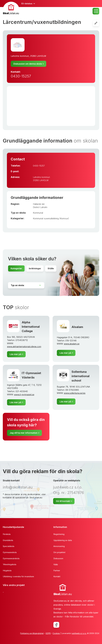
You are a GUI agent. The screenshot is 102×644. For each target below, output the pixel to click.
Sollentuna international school (81, 376)
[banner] (11, 9)
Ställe (51, 268)
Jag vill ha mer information (24, 433)
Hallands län (39, 204)
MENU (96, 11)
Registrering (59, 534)
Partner (57, 570)
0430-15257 (21, 76)
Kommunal (38, 213)
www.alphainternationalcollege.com (24, 347)
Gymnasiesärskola (11, 558)
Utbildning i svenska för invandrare (18, 576)
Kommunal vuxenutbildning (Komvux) (51, 218)
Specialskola (8, 546)
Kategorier (16, 268)
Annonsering (59, 546)
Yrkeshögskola (9, 564)
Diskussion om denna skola (28, 64)
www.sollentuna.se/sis (75, 393)
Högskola (7, 570)
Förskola (7, 534)
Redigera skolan (99, 23)
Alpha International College (31, 327)
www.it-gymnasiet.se (24, 395)
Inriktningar (35, 268)
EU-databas (27, 4)
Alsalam (77, 327)
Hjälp (56, 564)
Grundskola (8, 540)
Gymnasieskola (10, 552)
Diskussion (58, 558)
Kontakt (57, 576)
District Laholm (40, 207)
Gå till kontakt (63, 501)
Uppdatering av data (63, 540)
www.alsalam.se (72, 344)
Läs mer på (15, 354)
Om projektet (59, 552)
